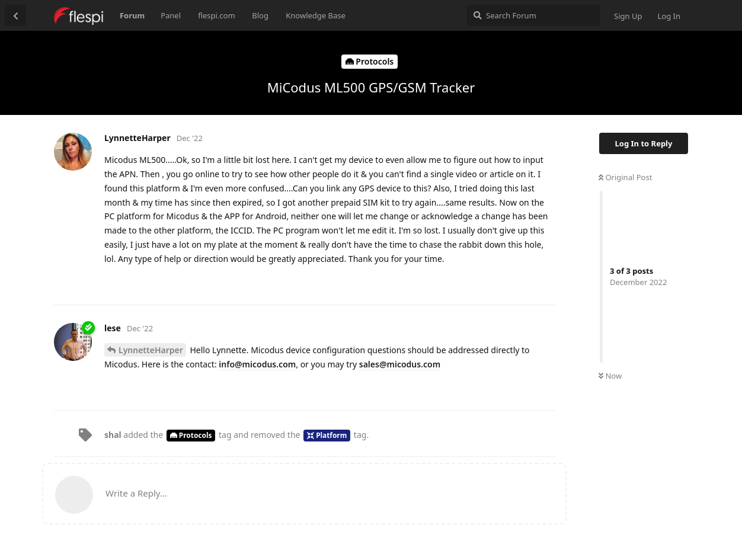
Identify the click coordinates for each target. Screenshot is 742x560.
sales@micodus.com (400, 364)
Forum (132, 15)
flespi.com (216, 15)
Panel (171, 15)
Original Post (625, 177)
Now (610, 376)
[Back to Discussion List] (15, 15)
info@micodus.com (257, 364)
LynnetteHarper (151, 350)
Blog (260, 15)
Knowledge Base (316, 15)
